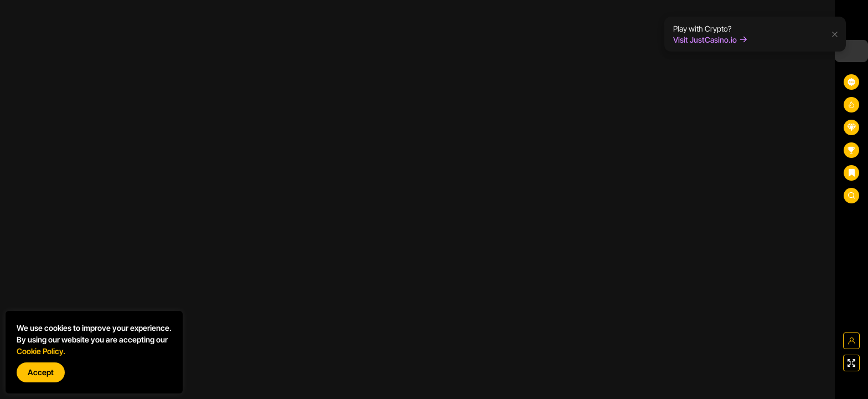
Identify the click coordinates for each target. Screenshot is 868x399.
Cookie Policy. (41, 351)
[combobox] (851, 51)
